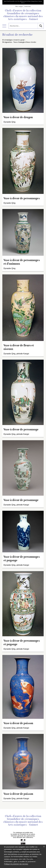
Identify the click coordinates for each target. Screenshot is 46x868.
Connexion (27, 7)
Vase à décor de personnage (21, 430)
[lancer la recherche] (41, 26)
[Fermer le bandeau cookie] (44, 847)
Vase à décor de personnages (22, 199)
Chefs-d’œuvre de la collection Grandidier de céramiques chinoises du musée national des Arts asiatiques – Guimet (23, 15)
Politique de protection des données (16, 864)
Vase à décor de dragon (18, 118)
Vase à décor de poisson (18, 723)
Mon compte (19, 7)
